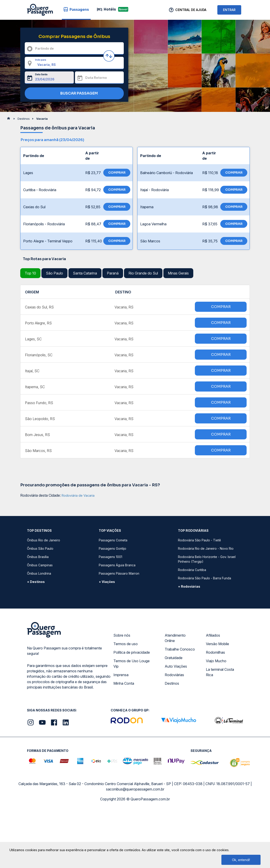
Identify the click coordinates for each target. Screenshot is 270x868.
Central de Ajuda (191, 10)
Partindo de (44, 48)
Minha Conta (124, 683)
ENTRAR (229, 10)
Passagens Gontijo (112, 548)
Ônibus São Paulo (40, 548)
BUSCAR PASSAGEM (73, 94)
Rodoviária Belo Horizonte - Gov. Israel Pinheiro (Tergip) (207, 559)
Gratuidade (174, 658)
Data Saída (41, 74)
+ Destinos (36, 582)
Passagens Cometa (113, 540)
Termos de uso (126, 644)
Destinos (172, 683)
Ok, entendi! (241, 860)
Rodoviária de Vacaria (78, 495)
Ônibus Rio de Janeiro (44, 540)
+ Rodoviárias (189, 586)
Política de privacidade (132, 652)
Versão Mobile (217, 644)
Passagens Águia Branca (117, 565)
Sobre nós (122, 635)
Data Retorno (96, 78)
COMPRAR (117, 173)
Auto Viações (176, 666)
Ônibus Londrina (39, 573)
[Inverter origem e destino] (109, 56)
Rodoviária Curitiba (192, 570)
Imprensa (121, 675)
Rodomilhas (215, 652)
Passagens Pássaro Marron (119, 573)
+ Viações (107, 582)
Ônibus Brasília (38, 557)
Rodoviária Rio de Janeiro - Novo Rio (206, 548)
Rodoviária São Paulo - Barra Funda (205, 578)
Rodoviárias (174, 675)
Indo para (41, 60)
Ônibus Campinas (40, 565)
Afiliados (213, 635)
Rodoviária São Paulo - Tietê (199, 540)
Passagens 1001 (110, 557)
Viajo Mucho (216, 661)
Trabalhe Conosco (180, 649)
